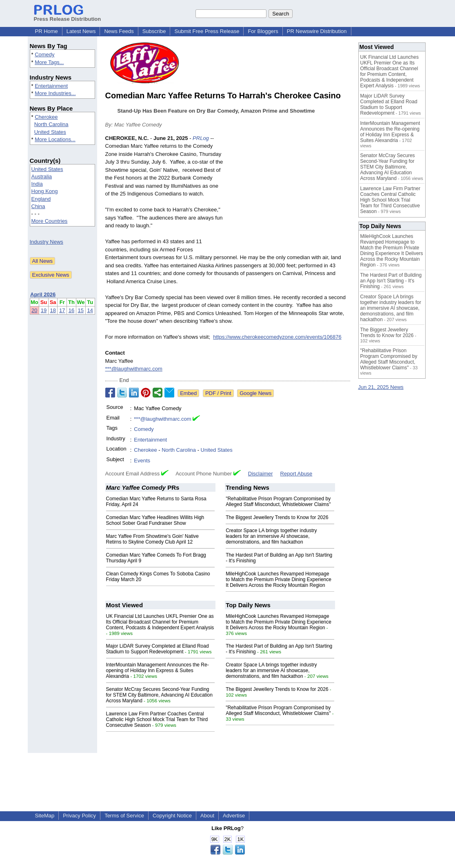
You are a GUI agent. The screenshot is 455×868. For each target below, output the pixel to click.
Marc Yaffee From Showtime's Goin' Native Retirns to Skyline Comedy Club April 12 (152, 539)
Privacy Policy (79, 816)
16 (71, 310)
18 (53, 310)
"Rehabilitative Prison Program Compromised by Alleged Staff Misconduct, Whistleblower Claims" (278, 502)
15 (81, 310)
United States (50, 132)
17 (62, 310)
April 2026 (43, 294)
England (41, 199)
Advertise (234, 816)
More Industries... (55, 93)
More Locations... (55, 139)
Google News (255, 393)
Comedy (44, 54)
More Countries (50, 221)
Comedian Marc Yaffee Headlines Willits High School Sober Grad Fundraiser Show (155, 520)
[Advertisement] (289, 194)
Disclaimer (261, 474)
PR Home (47, 31)
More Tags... (49, 62)
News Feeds (119, 31)
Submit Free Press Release (207, 31)
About (207, 816)
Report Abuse (296, 474)
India (37, 184)
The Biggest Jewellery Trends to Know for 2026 (277, 517)
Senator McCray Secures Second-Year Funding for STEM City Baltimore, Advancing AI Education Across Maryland (159, 695)
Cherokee (46, 117)
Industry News (47, 242)
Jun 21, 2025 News (381, 387)
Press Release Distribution (68, 16)
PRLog (201, 138)
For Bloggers (263, 31)
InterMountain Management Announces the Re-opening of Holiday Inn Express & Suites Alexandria (158, 670)
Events (142, 461)
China (38, 206)
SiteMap (45, 816)
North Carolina (51, 124)
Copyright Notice (172, 816)
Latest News (81, 31)
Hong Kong (45, 191)
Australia (42, 176)
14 (90, 310)
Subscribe (154, 31)
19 (44, 310)
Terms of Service (124, 816)
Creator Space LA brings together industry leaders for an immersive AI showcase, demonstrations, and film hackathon (271, 536)
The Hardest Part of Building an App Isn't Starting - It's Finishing (391, 281)
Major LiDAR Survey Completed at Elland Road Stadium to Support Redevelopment (158, 649)
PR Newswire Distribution (317, 31)
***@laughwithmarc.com (134, 369)
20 (34, 310)
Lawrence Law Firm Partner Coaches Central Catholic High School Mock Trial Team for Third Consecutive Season (157, 719)
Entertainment (51, 86)
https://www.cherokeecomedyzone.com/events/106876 (277, 337)
